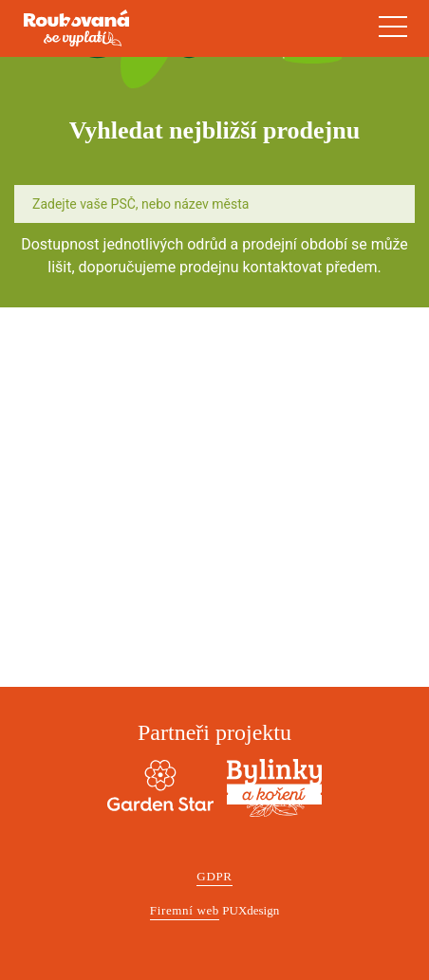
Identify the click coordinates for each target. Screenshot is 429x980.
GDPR (214, 876)
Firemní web (185, 910)
